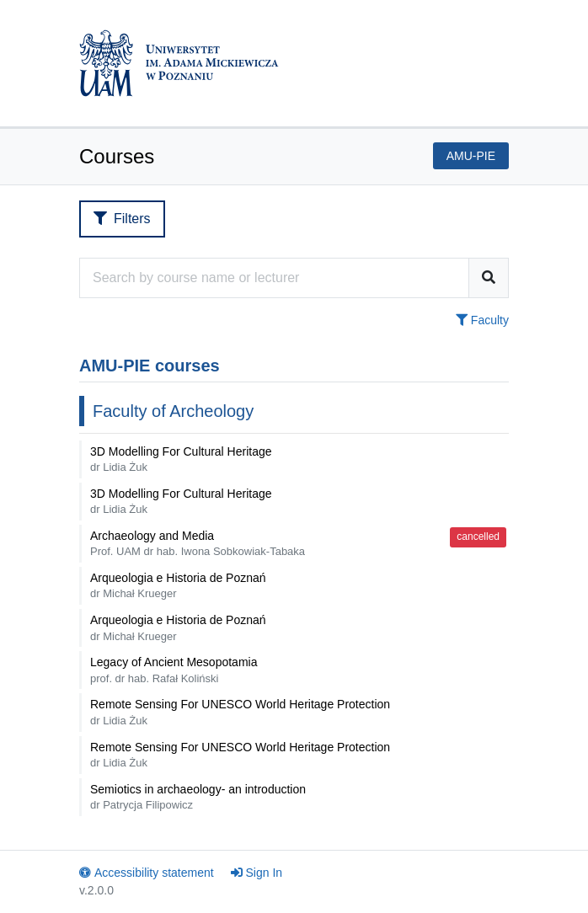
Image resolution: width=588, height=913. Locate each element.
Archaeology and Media (198, 543)
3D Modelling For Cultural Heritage (181, 459)
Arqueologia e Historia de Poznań (178, 585)
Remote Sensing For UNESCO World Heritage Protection (240, 712)
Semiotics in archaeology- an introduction (198, 797)
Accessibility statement (147, 873)
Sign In (257, 873)
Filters (122, 219)
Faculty (482, 320)
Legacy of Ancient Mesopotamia (174, 670)
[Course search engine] (274, 278)
